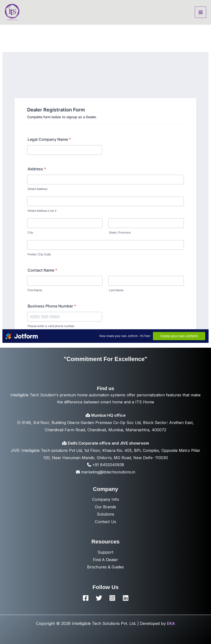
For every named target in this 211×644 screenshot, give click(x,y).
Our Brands (105, 507)
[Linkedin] (126, 598)
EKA (171, 623)
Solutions (105, 514)
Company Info (106, 499)
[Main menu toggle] (200, 12)
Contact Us (105, 522)
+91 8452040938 (106, 465)
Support (105, 552)
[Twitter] (99, 598)
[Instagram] (112, 598)
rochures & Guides (107, 567)
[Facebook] (86, 598)
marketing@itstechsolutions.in (106, 472)
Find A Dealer (105, 560)
